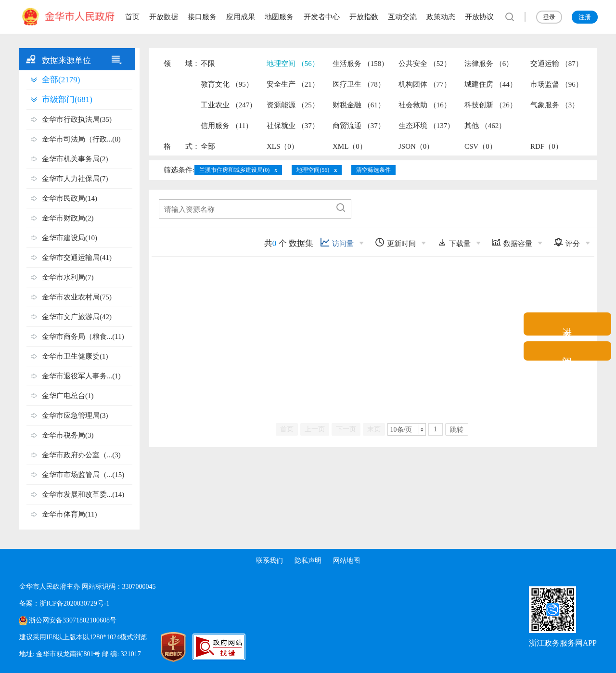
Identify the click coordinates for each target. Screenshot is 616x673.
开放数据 (164, 17)
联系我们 (269, 561)
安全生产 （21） (293, 84)
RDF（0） (546, 146)
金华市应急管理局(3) (75, 415)
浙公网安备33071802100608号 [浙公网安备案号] (73, 620)
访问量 (337, 242)
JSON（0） (416, 146)
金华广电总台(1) (68, 396)
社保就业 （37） (293, 126)
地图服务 (279, 17)
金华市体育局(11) (69, 514)
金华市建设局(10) (70, 238)
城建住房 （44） (491, 84)
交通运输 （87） (557, 64)
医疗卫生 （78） (359, 84)
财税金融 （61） (359, 105)
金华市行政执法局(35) (77, 119)
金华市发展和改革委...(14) (83, 494)
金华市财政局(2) (68, 218)
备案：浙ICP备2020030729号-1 (64, 603)
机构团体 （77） (425, 84)
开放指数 (364, 17)
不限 (208, 64)
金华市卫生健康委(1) (75, 356)
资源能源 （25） (293, 105)
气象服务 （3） (555, 105)
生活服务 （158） (360, 64)
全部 (208, 146)
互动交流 (402, 17)
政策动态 (441, 17)
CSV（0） (481, 146)
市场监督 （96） (557, 84)
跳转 (457, 430)
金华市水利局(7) (68, 277)
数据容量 (512, 242)
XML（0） (350, 146)
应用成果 (241, 17)
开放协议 (479, 17)
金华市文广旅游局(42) (77, 317)
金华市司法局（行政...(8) (81, 139)
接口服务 (202, 17)
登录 (549, 17)
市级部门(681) (67, 99)
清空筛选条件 (373, 170)
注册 (585, 17)
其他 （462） (485, 126)
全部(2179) (61, 80)
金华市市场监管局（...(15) (83, 475)
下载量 (454, 242)
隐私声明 (308, 561)
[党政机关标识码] (164, 647)
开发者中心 (322, 17)
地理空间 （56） (293, 64)
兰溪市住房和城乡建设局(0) (234, 170)
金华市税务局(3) (68, 435)
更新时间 (395, 242)
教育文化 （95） (227, 84)
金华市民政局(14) (70, 198)
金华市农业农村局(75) (77, 297)
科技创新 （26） (491, 105)
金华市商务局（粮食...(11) (83, 336)
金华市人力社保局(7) (75, 179)
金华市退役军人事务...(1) (81, 376)
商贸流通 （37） (359, 126)
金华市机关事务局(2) (75, 159)
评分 (567, 242)
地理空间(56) (313, 170)
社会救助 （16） (425, 105)
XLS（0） (282, 146)
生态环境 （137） (426, 126)
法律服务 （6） (489, 64)
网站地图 (346, 561)
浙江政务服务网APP (563, 643)
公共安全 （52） (425, 64)
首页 (132, 17)
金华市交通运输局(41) (77, 258)
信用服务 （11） (227, 126)
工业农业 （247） (229, 105)
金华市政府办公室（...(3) (81, 455)
